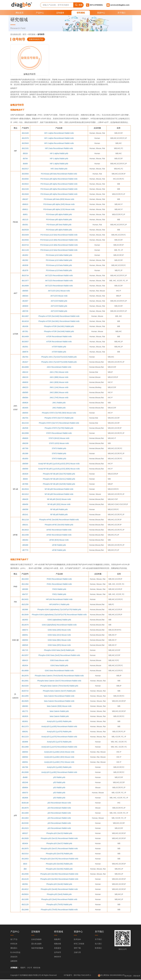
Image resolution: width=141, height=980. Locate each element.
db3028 (25, 474)
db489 (25, 164)
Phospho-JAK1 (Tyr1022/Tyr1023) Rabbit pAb (59, 357)
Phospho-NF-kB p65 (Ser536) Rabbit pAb (59, 484)
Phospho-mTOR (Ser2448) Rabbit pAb (59, 332)
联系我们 (98, 948)
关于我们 (121, 13)
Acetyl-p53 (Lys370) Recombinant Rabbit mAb (59, 737)
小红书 (29, 968)
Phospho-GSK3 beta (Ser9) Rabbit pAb (59, 651)
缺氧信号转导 (24, 66)
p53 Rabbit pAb (59, 778)
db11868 (25, 747)
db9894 (25, 788)
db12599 (25, 874)
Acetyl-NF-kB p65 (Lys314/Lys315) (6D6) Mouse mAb (59, 469)
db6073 (25, 630)
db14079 (25, 625)
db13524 (25, 489)
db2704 (25, 418)
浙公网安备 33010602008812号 (113, 976)
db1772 (25, 712)
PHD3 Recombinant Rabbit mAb (59, 579)
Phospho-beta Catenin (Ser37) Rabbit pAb (59, 691)
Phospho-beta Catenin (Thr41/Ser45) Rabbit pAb (59, 686)
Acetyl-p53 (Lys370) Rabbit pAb (59, 732)
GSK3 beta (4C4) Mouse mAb (59, 635)
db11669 (25, 813)
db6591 (25, 762)
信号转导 (58, 953)
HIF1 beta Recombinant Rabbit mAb (59, 149)
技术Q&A (77, 940)
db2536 (25, 428)
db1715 (25, 651)
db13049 (25, 615)
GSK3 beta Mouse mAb (59, 661)
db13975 (25, 849)
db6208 (25, 444)
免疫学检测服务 (37, 948)
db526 (25, 154)
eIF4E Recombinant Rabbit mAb (59, 530)
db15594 (25, 240)
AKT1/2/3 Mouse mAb (59, 296)
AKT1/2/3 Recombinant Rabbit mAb (59, 276)
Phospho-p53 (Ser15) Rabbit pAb (59, 834)
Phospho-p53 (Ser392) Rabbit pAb (59, 864)
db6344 (25, 296)
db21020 (25, 686)
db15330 (25, 823)
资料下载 (77, 948)
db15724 (25, 245)
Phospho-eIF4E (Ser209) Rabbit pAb (59, 525)
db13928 (25, 839)
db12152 (25, 423)
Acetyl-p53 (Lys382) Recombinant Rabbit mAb (59, 773)
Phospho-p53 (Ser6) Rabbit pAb (59, 895)
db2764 (25, 357)
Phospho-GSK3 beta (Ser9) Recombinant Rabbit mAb (59, 656)
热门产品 (14, 940)
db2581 (25, 884)
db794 (25, 159)
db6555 (25, 413)
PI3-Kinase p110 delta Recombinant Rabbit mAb (59, 240)
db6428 (25, 500)
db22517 (25, 169)
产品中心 (40, 13)
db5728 (25, 311)
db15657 (25, 342)
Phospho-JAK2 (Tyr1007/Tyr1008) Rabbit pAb (59, 362)
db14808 (25, 671)
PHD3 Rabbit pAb (59, 590)
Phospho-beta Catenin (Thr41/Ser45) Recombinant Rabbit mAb (59, 676)
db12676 (25, 676)
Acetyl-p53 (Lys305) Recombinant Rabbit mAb (59, 727)
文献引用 (77, 953)
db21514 (25, 854)
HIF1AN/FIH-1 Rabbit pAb (59, 605)
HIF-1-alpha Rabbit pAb (59, 159)
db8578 (25, 352)
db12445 (25, 133)
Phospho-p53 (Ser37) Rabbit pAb (59, 844)
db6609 (25, 439)
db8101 (25, 525)
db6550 (25, 640)
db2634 (25, 666)
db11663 (25, 818)
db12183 (25, 189)
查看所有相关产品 (36, 39)
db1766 (25, 768)
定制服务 (60, 13)
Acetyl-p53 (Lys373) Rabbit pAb (59, 742)
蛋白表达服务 (36, 944)
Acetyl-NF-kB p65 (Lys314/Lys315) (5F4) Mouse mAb (59, 464)
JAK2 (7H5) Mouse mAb (59, 398)
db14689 (25, 286)
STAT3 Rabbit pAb (59, 449)
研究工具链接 (79, 944)
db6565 (25, 291)
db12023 (25, 829)
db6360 (25, 707)
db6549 (25, 645)
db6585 (25, 393)
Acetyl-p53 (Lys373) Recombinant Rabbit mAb (59, 747)
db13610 (25, 530)
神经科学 (58, 957)
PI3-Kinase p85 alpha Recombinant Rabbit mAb (59, 179)
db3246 (25, 783)
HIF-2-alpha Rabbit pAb (59, 154)
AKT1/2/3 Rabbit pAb (59, 301)
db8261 (25, 732)
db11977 (25, 281)
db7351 (25, 332)
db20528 (25, 230)
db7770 (25, 550)
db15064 (25, 174)
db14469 (25, 337)
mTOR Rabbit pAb (59, 347)
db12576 (25, 139)
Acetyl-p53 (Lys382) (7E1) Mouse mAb (59, 762)
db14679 (25, 808)
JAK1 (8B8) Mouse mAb (59, 378)
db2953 (25, 620)
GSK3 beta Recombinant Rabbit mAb (59, 671)
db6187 (25, 200)
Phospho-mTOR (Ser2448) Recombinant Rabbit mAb (59, 317)
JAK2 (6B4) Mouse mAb (59, 393)
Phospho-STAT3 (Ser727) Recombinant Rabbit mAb (59, 423)
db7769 (25, 449)
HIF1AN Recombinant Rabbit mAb (59, 600)
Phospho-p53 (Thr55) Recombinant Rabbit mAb (59, 910)
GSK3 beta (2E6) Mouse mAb (59, 630)
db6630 (25, 383)
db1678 (25, 271)
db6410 (25, 661)
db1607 (25, 301)
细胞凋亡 (58, 940)
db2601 (25, 722)
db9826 (25, 403)
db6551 (25, 635)
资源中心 (101, 13)
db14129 (25, 879)
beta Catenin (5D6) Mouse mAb (59, 707)
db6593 (25, 752)
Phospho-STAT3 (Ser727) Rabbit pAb (59, 418)
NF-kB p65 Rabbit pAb (59, 510)
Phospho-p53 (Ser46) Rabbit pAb (59, 884)
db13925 (25, 701)
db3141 (25, 515)
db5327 (25, 834)
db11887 (25, 317)
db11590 (25, 535)
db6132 (25, 372)
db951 (25, 215)
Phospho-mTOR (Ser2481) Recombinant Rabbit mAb (59, 322)
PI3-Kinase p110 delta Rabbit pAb (59, 256)
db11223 (25, 737)
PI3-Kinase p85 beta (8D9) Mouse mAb (59, 200)
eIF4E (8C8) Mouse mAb (59, 540)
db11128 (25, 250)
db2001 (25, 347)
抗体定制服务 (36, 940)
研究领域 (81, 13)
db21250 (25, 605)
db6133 (25, 378)
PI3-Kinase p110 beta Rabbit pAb (59, 266)
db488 (25, 778)
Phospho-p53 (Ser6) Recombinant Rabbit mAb (59, 900)
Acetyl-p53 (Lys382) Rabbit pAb (59, 768)
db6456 (25, 505)
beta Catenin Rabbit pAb (59, 712)
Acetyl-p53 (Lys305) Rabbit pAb (59, 722)
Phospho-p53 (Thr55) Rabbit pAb (59, 905)
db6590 (25, 469)
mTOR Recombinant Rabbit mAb (59, 337)
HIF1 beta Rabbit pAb (59, 169)
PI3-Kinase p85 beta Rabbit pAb (59, 225)
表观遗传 (58, 948)
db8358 (25, 510)
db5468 (25, 545)
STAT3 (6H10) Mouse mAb (59, 439)
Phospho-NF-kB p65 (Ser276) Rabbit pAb (59, 474)
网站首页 (20, 13)
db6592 (25, 757)
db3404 (25, 844)
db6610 (25, 205)
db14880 (25, 367)
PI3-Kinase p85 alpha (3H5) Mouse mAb (59, 205)
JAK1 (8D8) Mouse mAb (59, 383)
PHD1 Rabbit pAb (59, 595)
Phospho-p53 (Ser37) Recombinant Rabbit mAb (59, 849)
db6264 (25, 540)
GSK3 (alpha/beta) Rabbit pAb (59, 620)
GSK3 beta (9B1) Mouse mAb (59, 640)
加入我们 (98, 944)
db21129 (25, 905)
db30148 (25, 803)
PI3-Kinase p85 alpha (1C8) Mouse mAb (59, 210)
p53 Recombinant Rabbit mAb (59, 808)
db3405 (25, 408)
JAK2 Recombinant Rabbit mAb (59, 367)
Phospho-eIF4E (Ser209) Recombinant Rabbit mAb (59, 520)
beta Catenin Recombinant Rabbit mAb (59, 696)
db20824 (25, 895)
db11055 (25, 696)
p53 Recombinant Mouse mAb (59, 803)
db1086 (25, 454)
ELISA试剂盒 (16, 953)
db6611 (25, 210)
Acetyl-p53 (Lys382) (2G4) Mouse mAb (59, 752)
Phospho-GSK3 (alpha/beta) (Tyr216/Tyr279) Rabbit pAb (59, 610)
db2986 (25, 610)
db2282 (25, 261)
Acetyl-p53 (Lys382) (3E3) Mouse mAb (59, 757)
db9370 (25, 793)
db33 (25, 864)
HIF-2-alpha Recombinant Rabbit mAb (59, 144)
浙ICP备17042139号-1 (82, 976)
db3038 (25, 266)
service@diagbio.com (120, 5)
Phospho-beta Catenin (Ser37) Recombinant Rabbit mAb (59, 681)
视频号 (23, 968)
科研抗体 (14, 944)
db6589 (25, 464)
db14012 (25, 890)
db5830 (25, 306)
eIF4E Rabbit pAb (59, 545)
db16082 (25, 179)
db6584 (25, 398)
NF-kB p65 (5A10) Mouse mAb (59, 500)
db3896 (25, 742)
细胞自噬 (58, 944)
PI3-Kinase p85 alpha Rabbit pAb (59, 215)
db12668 (25, 910)
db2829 (25, 717)
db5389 (25, 590)
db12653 (25, 859)
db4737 (25, 595)
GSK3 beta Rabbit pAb (59, 666)
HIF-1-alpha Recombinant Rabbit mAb (59, 133)
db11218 (25, 520)
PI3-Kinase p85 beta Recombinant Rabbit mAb (59, 174)
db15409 (25, 235)
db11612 (25, 495)
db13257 (25, 656)
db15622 (25, 184)
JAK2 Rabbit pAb (59, 408)
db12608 (25, 773)
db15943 (25, 144)
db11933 (25, 579)
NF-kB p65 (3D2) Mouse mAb (59, 505)
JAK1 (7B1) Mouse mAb (59, 372)
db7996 (25, 484)
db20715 (25, 691)
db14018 (25, 322)
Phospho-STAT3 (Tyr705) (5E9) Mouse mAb (59, 413)
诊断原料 (14, 962)
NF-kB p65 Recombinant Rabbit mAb (59, 489)
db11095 (25, 900)
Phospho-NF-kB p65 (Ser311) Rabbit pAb (59, 479)
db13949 (25, 194)
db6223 (25, 388)
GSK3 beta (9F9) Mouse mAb (59, 645)
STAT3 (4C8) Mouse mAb (59, 444)
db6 (25, 869)
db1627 (25, 362)
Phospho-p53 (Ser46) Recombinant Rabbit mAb (59, 890)
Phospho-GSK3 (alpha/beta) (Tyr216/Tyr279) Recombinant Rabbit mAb (59, 615)
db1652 (25, 256)
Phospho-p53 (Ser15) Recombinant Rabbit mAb (59, 839)
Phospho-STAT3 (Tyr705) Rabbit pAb (59, 428)
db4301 (25, 225)
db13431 (25, 600)
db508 (25, 479)
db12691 (25, 681)
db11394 (25, 584)
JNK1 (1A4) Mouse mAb (59, 388)
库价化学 (137, 976)
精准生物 (37, 968)
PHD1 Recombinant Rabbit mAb (59, 584)
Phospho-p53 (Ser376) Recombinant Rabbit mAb (59, 859)
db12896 (25, 434)
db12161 (25, 149)
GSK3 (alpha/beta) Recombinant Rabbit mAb (59, 625)
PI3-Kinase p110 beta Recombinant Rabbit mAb (59, 235)
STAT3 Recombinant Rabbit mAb (59, 434)
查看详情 (24, 73)
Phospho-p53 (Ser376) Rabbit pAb (59, 854)
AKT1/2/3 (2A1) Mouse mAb (59, 291)
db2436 (25, 327)
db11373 (25, 727)
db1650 (25, 459)
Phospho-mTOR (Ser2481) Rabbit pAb (59, 327)
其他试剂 (14, 957)
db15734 (25, 276)
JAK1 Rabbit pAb (59, 403)
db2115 (25, 220)
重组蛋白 (14, 948)
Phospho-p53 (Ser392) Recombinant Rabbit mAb (59, 874)
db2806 (25, 798)
